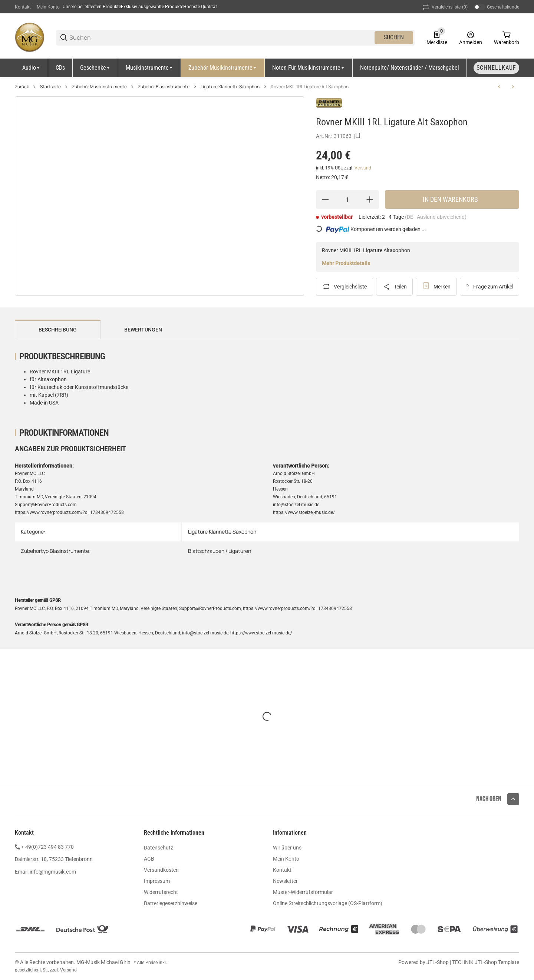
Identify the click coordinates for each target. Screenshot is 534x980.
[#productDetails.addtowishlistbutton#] (436, 287)
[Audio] (32, 68)
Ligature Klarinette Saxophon (230, 87)
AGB (149, 859)
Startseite (50, 87)
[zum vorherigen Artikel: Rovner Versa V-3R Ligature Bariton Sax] (499, 87)
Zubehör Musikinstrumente (99, 87)
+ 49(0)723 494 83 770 (47, 847)
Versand (363, 168)
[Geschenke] (95, 68)
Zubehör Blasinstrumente (164, 87)
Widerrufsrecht (161, 892)
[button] (513, 799)
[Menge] (347, 199)
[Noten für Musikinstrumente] (309, 68)
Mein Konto (48, 7)
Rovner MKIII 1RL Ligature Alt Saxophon (310, 87)
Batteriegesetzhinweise (171, 903)
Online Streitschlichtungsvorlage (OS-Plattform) (328, 903)
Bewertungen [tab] (143, 330)
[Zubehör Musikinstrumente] (223, 68)
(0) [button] (444, 7)
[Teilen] (395, 287)
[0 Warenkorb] (507, 37)
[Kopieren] (357, 136)
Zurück (22, 87)
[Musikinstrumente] (150, 68)
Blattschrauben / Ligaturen (220, 551)
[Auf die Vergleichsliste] (345, 287)
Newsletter (285, 881)
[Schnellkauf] (496, 68)
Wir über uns (287, 848)
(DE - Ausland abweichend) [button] (436, 217)
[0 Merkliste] (437, 37)
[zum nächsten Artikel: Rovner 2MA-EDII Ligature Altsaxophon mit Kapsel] (513, 87)
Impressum (157, 881)
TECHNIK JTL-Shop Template (486, 962)
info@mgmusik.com (53, 872)
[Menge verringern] (325, 199)
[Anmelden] (471, 37)
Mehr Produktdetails (346, 263)
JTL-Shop (438, 962)
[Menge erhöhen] (370, 199)
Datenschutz (159, 848)
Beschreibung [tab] (58, 330)
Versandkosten (161, 870)
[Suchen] (221, 38)
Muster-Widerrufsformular (303, 892)
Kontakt (23, 7)
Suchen (394, 37)
